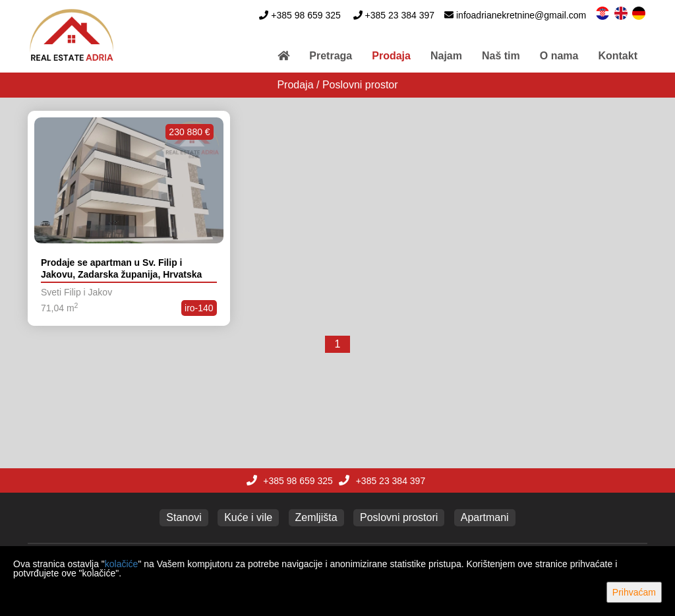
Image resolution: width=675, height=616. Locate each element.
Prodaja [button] (391, 56)
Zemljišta (316, 517)
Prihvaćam (634, 592)
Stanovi (184, 517)
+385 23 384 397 (400, 15)
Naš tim (501, 56)
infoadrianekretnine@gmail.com (521, 15)
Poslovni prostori (399, 517)
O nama (559, 56)
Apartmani (485, 517)
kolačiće (122, 564)
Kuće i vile (248, 517)
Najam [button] (446, 56)
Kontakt (618, 56)
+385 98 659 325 (306, 15)
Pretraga (331, 56)
